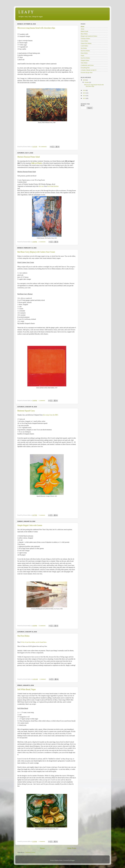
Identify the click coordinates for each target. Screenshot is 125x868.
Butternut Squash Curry (26, 411)
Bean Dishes (84, 34)
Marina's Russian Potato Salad (29, 157)
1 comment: (42, 400)
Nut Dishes (84, 48)
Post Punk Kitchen (53, 186)
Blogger (72, 860)
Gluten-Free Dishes (86, 43)
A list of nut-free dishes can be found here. (34, 642)
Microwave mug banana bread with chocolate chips (36, 28)
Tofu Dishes (84, 63)
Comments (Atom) (30, 852)
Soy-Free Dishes (85, 58)
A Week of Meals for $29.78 (89, 70)
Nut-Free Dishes (23, 636)
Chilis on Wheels (36, 163)
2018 (84, 80)
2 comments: (42, 242)
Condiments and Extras (87, 65)
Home (42, 848)
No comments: (43, 147)
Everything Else (85, 68)
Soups (82, 56)
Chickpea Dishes (85, 39)
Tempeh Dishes (85, 60)
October (87, 82)
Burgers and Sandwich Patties (89, 36)
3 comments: (42, 626)
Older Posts (72, 848)
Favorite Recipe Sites (87, 73)
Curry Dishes (84, 41)
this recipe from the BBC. (51, 415)
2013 (84, 98)
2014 (84, 96)
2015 (84, 93)
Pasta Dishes (84, 53)
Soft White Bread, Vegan (27, 689)
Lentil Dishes (84, 46)
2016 (84, 90)
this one (41, 186)
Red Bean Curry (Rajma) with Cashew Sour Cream (36, 252)
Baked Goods (84, 31)
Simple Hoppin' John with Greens (30, 525)
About (82, 29)
